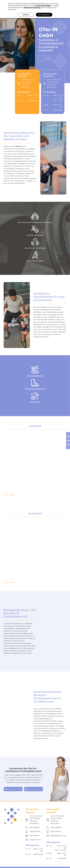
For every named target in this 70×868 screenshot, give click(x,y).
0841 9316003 (34, 827)
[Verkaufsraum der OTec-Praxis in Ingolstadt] (20, 478)
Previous (2, 36)
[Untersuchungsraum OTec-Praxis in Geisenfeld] (50, 535)
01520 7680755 (35, 832)
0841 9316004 (34, 836)
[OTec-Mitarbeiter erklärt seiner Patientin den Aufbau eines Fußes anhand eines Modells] (20, 448)
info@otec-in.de (35, 840)
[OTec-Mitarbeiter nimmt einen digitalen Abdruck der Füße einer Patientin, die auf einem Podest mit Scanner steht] (50, 448)
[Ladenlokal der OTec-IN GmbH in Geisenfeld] (20, 535)
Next (33, 36)
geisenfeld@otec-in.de (58, 836)
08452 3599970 (56, 827)
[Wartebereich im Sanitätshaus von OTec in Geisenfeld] (20, 565)
